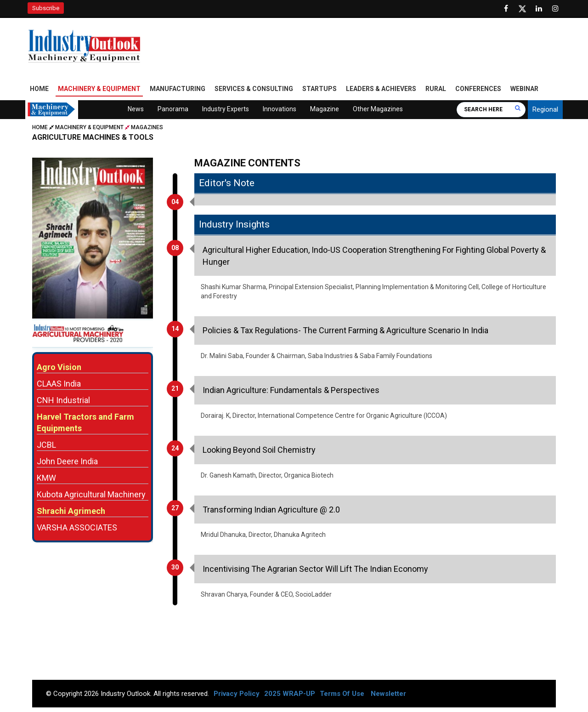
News (136, 109)
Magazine (325, 109)
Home (39, 89)
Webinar (524, 89)
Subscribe (46, 8)
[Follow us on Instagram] (555, 9)
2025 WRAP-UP (290, 694)
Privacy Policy (237, 694)
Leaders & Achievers (381, 89)
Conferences (478, 89)
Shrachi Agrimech (71, 511)
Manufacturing (178, 89)
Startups (319, 89)
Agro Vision (59, 367)
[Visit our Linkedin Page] (539, 9)
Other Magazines (378, 109)
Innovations (280, 109)
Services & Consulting (254, 89)
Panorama (173, 109)
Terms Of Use (342, 694)
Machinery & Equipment (99, 89)
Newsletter (388, 694)
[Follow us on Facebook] (506, 9)
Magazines (147, 127)
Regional (545, 109)
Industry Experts (226, 109)
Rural (436, 89)
